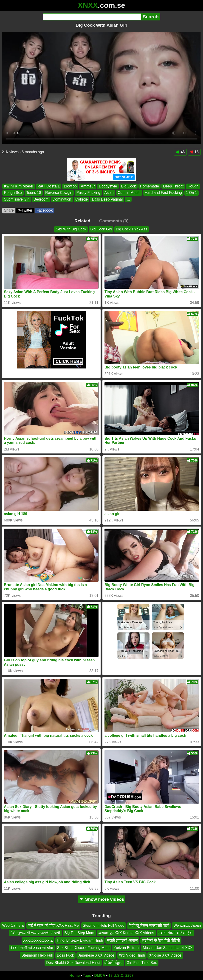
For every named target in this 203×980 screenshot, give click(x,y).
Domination (62, 199)
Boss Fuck (65, 955)
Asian (109, 193)
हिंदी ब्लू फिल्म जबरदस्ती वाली (149, 925)
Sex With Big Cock (71, 229)
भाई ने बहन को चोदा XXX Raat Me (53, 925)
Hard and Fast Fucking (163, 193)
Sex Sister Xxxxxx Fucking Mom (83, 948)
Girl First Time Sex (142, 963)
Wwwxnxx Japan (187, 925)
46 (180, 152)
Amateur (88, 186)
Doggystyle (108, 186)
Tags (87, 976)
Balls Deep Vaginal (107, 199)
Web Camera (13, 925)
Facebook (45, 210)
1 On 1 (192, 193)
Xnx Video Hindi (132, 955)
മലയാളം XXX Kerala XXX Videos (126, 933)
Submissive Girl (17, 199)
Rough (193, 186)
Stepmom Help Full (37, 955)
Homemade (150, 186)
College (82, 199)
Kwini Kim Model (19, 186)
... (128, 199)
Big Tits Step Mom (79, 933)
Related (82, 221)
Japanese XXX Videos (96, 955)
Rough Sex (13, 193)
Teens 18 (34, 193)
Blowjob (70, 186)
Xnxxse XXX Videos (165, 955)
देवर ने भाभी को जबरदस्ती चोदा (32, 948)
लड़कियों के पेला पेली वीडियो (161, 940)
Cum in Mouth (129, 193)
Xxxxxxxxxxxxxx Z (38, 940)
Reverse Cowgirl (59, 193)
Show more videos (102, 899)
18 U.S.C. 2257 (121, 976)
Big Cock (129, 186)
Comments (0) (114, 221)
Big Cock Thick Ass (132, 229)
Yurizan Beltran (126, 948)
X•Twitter (25, 210)
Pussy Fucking (88, 193)
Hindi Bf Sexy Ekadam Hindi (80, 940)
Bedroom (41, 199)
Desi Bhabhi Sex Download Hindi (73, 963)
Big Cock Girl (101, 229)
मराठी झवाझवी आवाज (122, 940)
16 (194, 152)
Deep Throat (173, 186)
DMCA (100, 976)
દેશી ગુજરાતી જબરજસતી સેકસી (35, 933)
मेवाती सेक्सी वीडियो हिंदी (175, 933)
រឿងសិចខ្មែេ (113, 963)
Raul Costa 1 (49, 186)
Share (9, 210)
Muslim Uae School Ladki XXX (168, 948)
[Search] (92, 17)
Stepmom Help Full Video (104, 925)
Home (75, 976)
